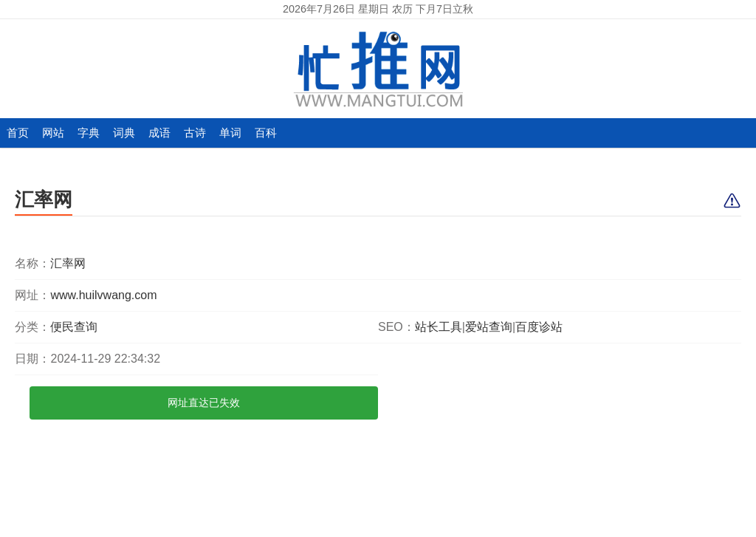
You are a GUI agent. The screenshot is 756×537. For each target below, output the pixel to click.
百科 (266, 133)
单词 (230, 133)
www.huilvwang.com (103, 295)
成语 (159, 133)
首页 (18, 133)
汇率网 (44, 199)
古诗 (195, 133)
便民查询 (74, 327)
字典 (89, 133)
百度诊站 (539, 327)
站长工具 (439, 327)
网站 (53, 133)
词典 (124, 133)
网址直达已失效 (204, 403)
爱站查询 (489, 327)
